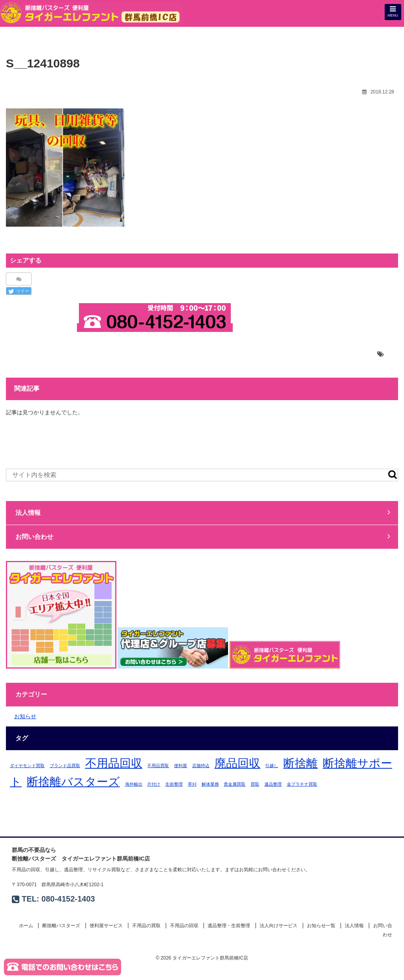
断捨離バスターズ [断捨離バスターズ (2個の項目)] (73, 782)
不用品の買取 (146, 926)
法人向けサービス (279, 926)
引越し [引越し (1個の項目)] (272, 766)
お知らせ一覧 (321, 926)
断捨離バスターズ (61, 926)
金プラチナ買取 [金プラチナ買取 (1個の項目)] (302, 784)
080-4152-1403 (68, 899)
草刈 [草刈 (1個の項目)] (192, 784)
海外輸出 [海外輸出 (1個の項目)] (134, 784)
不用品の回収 (184, 926)
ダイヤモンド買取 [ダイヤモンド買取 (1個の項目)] (27, 766)
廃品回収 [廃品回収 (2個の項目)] (238, 763)
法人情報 (203, 512)
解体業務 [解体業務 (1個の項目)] (210, 784)
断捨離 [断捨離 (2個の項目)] (300, 763)
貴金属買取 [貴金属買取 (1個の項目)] (235, 784)
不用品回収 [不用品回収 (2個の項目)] (114, 763)
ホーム (26, 926)
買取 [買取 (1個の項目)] (255, 784)
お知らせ (25, 716)
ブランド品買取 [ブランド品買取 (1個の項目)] (65, 766)
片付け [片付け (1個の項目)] (154, 784)
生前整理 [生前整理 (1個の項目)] (174, 784)
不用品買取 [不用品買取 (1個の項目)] (158, 766)
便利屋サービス (106, 926)
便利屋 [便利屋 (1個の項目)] (180, 766)
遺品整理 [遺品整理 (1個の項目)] (273, 784)
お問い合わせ (41, 328)
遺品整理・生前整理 (229, 926)
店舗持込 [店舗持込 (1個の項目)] (201, 766)
